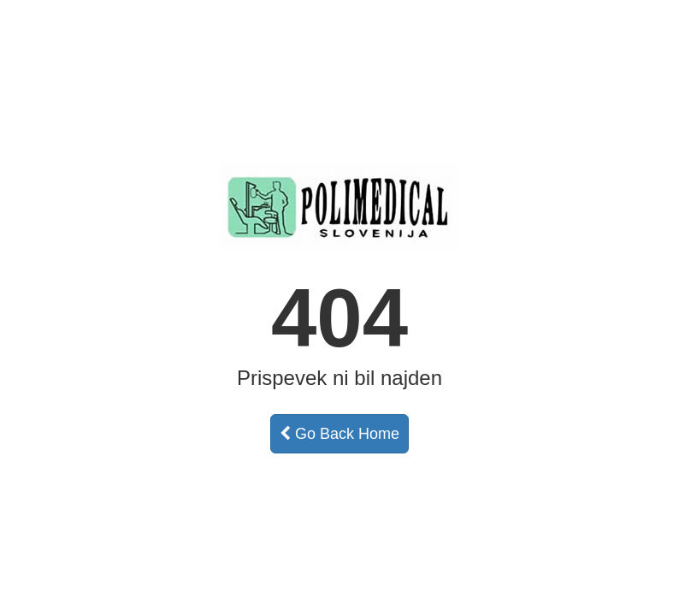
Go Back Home (339, 434)
